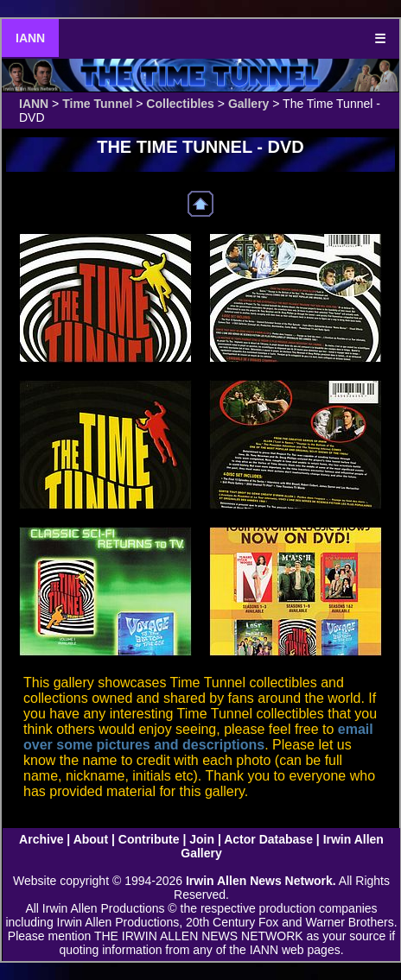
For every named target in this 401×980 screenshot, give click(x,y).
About (91, 839)
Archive (41, 839)
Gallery (248, 104)
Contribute (149, 839)
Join (202, 839)
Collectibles (180, 104)
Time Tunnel (97, 104)
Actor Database (268, 839)
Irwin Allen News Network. (261, 881)
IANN (30, 38)
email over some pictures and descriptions (198, 737)
